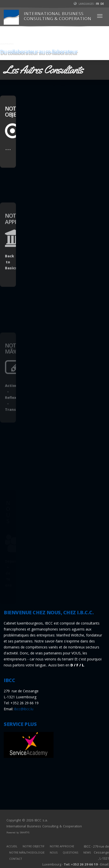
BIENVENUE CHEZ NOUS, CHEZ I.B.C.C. (49, 613)
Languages (84, 4)
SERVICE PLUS (20, 724)
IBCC (9, 680)
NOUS (54, 852)
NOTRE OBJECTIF (34, 846)
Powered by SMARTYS (18, 832)
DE (102, 4)
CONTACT (16, 859)
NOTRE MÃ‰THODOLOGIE (27, 852)
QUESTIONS (70, 852)
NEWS (87, 852)
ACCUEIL (12, 846)
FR (98, 4)
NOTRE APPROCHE (62, 846)
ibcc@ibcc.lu (24, 709)
